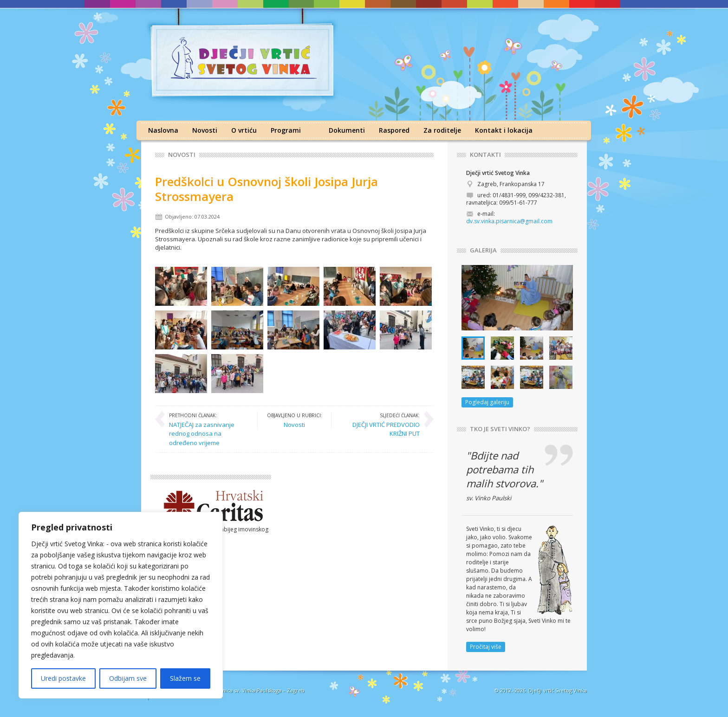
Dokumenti (347, 130)
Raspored (394, 130)
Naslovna (163, 130)
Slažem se (185, 678)
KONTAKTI (485, 155)
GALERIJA (483, 250)
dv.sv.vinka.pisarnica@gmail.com (509, 221)
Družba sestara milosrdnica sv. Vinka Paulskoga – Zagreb (235, 690)
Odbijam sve (128, 678)
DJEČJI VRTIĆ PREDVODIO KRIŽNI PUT (380, 424)
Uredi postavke (63, 678)
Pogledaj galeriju (487, 402)
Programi (286, 130)
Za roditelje (442, 130)
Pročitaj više (486, 647)
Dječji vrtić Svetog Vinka (558, 690)
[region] (121, 605)
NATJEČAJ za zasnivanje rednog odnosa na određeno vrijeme (208, 429)
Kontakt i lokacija (504, 130)
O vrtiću (244, 130)
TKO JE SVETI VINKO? (500, 429)
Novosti (205, 130)
